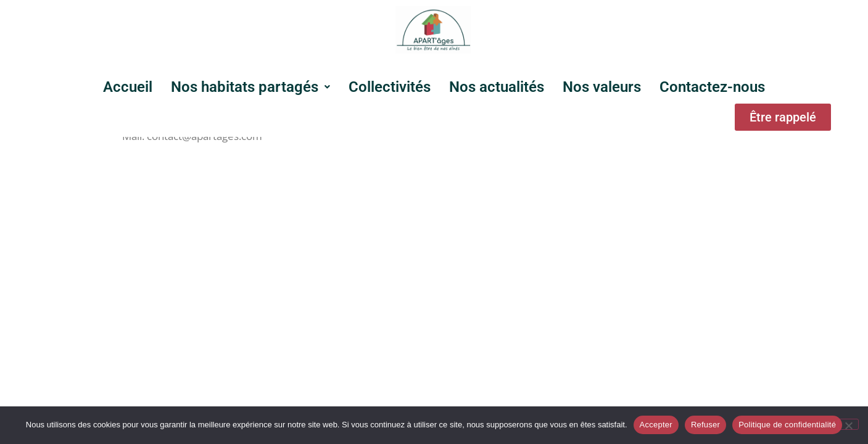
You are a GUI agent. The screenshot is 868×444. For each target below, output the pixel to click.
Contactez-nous (712, 87)
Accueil (128, 87)
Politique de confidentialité (787, 425)
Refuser (705, 425)
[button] (250, 87)
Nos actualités (497, 87)
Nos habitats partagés (250, 87)
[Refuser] (848, 424)
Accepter (656, 425)
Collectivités (390, 87)
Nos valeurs (602, 87)
